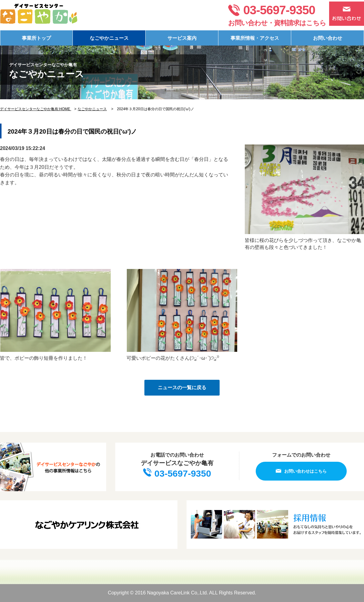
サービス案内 (182, 38)
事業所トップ (36, 38)
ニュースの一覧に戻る (182, 388)
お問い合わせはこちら (301, 471)
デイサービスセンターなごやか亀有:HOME (36, 109)
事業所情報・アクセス (255, 38)
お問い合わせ (328, 38)
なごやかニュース (109, 38)
